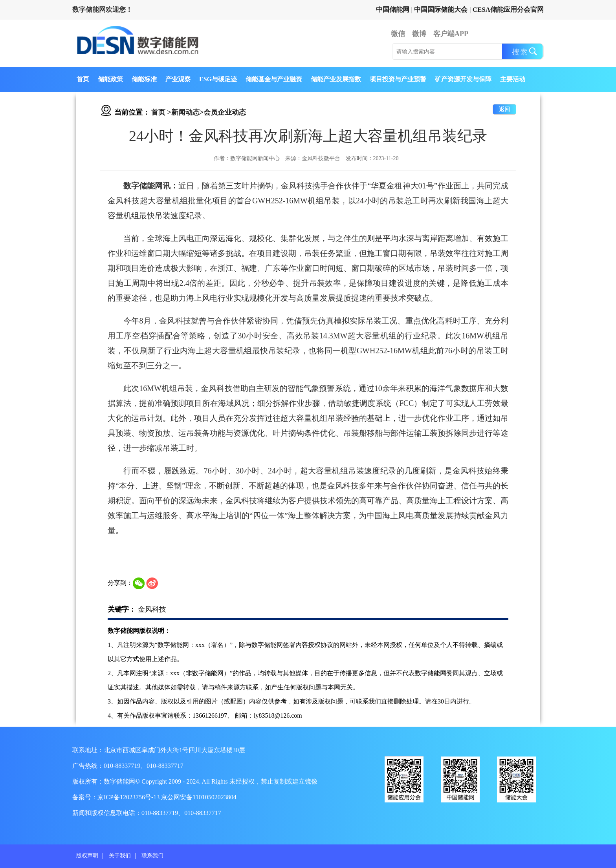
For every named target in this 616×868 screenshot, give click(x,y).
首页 (83, 79)
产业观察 (178, 79)
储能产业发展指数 (336, 79)
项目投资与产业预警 (398, 79)
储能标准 (144, 79)
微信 (398, 34)
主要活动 (513, 79)
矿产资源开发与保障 (463, 79)
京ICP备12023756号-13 (129, 797)
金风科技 (152, 609)
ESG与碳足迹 (218, 79)
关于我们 (120, 856)
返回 (504, 109)
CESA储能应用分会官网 (508, 10)
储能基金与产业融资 (274, 79)
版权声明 (87, 856)
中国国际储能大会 (441, 10)
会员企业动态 (225, 112)
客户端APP (451, 34)
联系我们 (152, 856)
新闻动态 (185, 112)
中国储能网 (393, 10)
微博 (419, 34)
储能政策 (110, 79)
